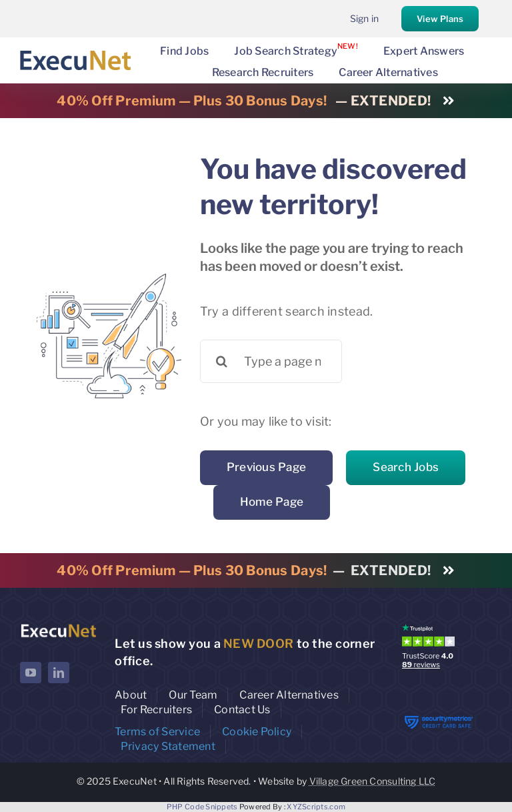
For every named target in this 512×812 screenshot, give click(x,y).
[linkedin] (59, 673)
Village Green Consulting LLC (373, 781)
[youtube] (31, 673)
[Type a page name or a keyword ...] (271, 361)
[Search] (222, 361)
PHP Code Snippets (202, 807)
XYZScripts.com (316, 807)
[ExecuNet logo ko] (58, 627)
